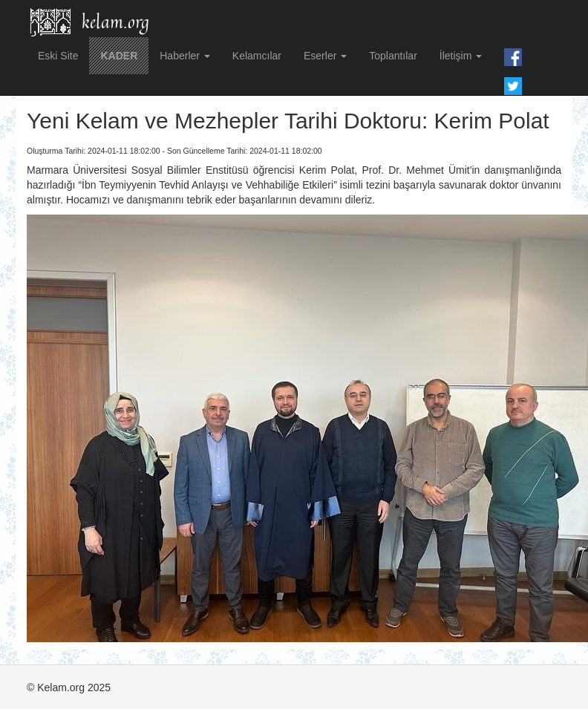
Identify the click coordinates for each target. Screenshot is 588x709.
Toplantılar (393, 56)
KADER (119, 56)
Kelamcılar (257, 56)
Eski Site (58, 56)
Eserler (325, 56)
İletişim (461, 56)
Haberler (185, 56)
